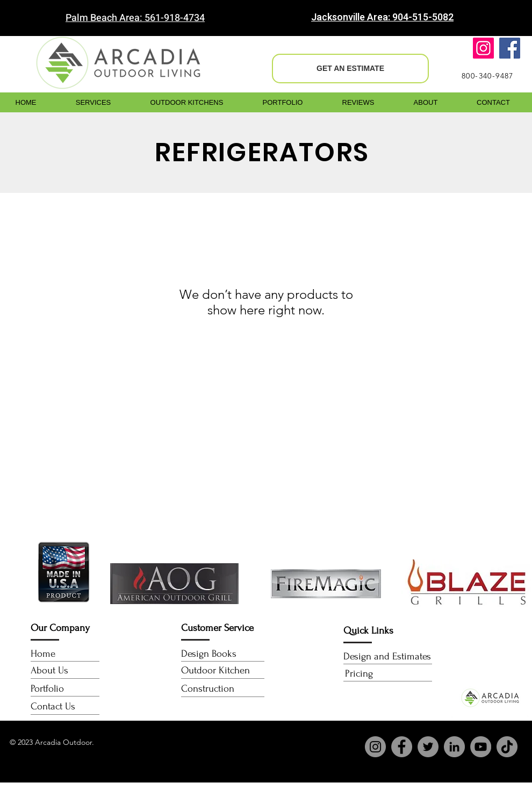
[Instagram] (483, 48)
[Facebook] (510, 48)
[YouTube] (481, 747)
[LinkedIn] (454, 747)
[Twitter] (428, 747)
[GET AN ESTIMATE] (350, 69)
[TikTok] (507, 747)
